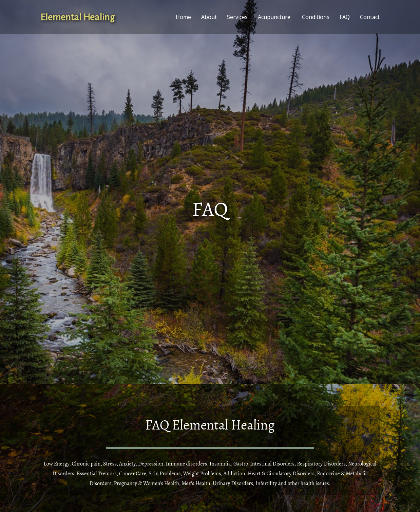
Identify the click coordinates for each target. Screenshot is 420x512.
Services (237, 17)
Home (183, 17)
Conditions (316, 17)
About (209, 17)
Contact (370, 17)
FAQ (345, 17)
